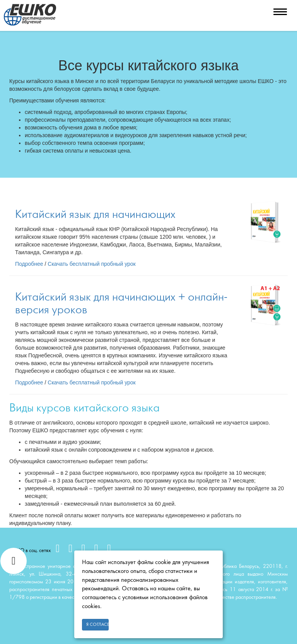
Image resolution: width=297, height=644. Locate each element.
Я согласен (97, 625)
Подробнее (29, 264)
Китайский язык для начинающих (95, 215)
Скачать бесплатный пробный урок (91, 264)
